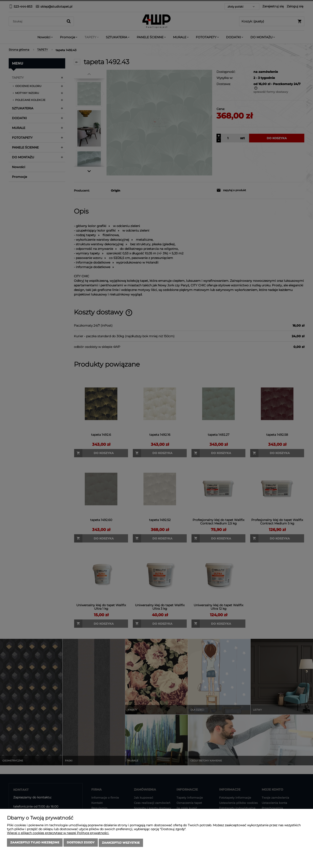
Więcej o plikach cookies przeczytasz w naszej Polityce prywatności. (58, 833)
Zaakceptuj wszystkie (121, 843)
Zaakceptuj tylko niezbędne (35, 843)
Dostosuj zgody (81, 843)
